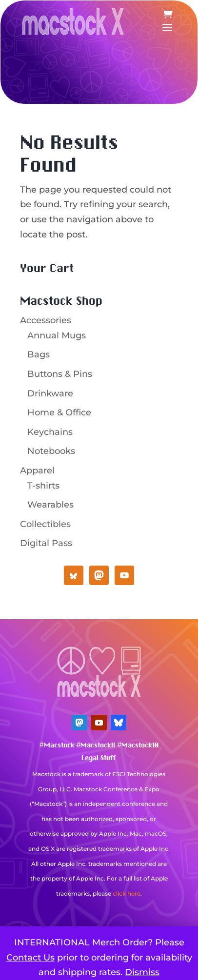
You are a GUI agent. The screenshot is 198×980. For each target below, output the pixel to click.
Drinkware (50, 393)
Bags (39, 354)
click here (127, 893)
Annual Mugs (57, 335)
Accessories (46, 320)
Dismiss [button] (142, 972)
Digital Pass (46, 543)
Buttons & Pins (60, 374)
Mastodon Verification (99, 908)
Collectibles (45, 524)
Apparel (37, 470)
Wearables (50, 505)
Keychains (50, 432)
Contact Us (30, 958)
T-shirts (43, 486)
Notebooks (51, 451)
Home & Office (59, 412)
